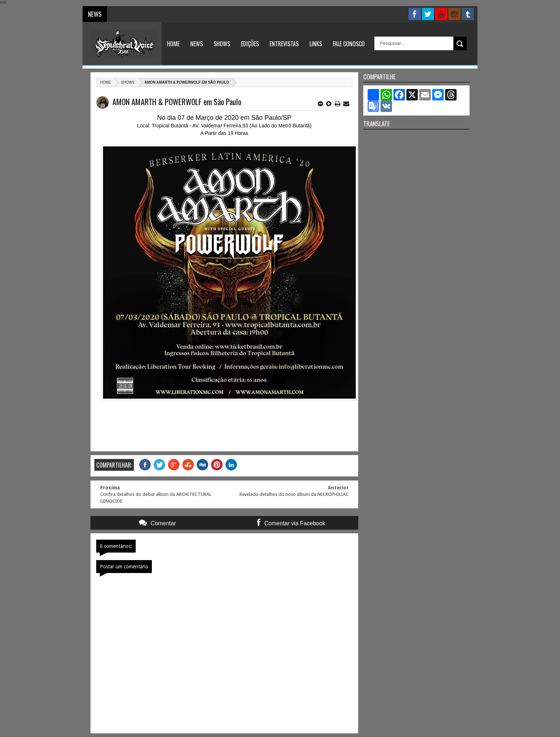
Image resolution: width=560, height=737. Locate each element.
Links (316, 44)
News (197, 44)
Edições (250, 44)
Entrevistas (284, 44)
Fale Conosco (349, 44)
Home (173, 44)
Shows (222, 44)
